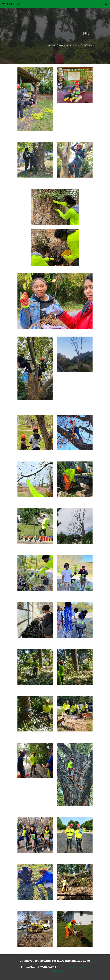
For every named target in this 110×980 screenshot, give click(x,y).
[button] (4, 4)
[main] (55, 36)
